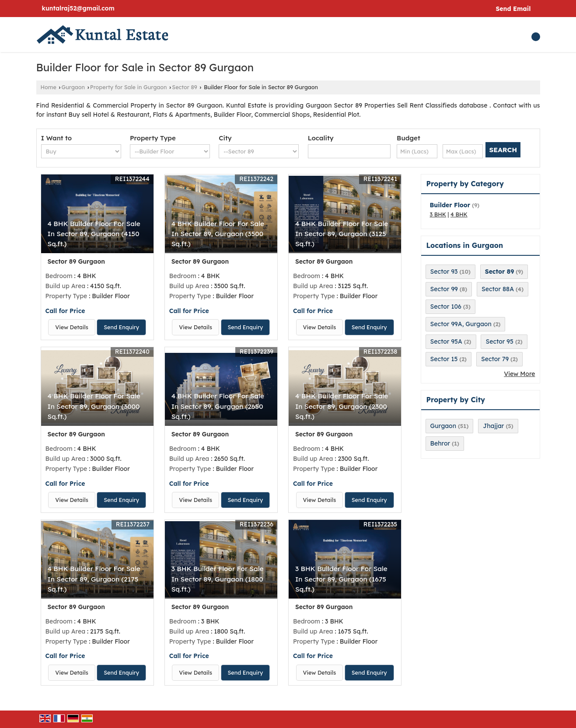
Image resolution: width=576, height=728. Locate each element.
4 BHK (459, 214)
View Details (72, 327)
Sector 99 (444, 289)
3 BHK (438, 214)
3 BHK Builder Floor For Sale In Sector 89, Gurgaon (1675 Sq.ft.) (341, 579)
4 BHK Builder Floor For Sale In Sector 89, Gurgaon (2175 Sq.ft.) (94, 579)
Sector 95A (446, 341)
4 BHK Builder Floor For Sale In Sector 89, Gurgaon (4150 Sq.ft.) (94, 234)
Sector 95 (499, 341)
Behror (440, 443)
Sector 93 (444, 272)
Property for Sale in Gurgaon (129, 87)
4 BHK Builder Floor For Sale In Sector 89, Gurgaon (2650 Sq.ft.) (218, 406)
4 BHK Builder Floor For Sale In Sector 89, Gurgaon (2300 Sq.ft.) (342, 406)
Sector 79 (495, 359)
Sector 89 (184, 87)
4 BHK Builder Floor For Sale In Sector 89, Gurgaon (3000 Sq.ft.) (94, 406)
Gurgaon (73, 87)
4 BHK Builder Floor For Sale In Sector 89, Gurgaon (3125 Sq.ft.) (342, 234)
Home (49, 87)
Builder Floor (450, 205)
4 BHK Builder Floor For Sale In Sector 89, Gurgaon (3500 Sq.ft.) (218, 234)
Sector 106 (446, 307)
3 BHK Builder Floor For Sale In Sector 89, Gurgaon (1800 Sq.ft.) (218, 579)
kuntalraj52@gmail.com (78, 8)
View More (519, 374)
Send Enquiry (121, 327)
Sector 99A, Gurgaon (461, 324)
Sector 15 (444, 359)
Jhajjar (493, 426)
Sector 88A (498, 289)
